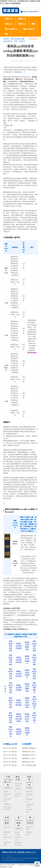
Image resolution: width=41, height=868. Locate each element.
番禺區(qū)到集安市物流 (34, 660)
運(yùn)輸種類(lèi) (19, 823)
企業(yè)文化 (7, 828)
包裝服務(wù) (29, 801)
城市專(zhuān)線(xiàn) (7, 794)
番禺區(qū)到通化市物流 (19, 674)
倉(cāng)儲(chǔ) (11, 29)
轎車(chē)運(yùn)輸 (18, 844)
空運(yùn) (9, 24)
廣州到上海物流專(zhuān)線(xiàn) (12, 854)
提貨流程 (29, 792)
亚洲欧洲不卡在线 (6, 867)
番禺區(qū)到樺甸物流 (34, 687)
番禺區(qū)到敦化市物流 (34, 646)
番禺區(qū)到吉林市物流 (19, 702)
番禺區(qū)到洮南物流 (19, 731)
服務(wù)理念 (7, 838)
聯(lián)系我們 (30, 820)
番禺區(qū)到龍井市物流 (19, 646)
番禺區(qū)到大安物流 (11, 731)
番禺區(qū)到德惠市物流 (11, 718)
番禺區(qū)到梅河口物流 (11, 674)
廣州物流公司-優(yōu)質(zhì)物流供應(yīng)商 (15, 852)
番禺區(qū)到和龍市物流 (11, 646)
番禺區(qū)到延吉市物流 (19, 660)
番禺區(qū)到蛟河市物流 (11, 702)
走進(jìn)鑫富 (7, 820)
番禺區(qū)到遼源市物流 (11, 687)
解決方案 (18, 778)
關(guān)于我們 (30, 828)
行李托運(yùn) (18, 839)
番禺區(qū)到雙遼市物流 (34, 674)
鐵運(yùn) (22, 19)
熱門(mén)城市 (7, 800)
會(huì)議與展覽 (18, 795)
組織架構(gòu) (7, 833)
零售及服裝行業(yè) (19, 785)
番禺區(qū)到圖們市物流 (11, 660)
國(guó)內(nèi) (29, 29)
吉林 (16, 41)
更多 (7, 34)
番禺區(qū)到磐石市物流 (19, 687)
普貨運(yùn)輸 (17, 834)
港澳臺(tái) (7, 804)
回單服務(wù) (29, 811)
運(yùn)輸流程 (7, 843)
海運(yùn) (22, 24)
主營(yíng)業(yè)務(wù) (8, 782)
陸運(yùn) (9, 19)
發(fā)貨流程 (30, 796)
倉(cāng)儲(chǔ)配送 (7, 808)
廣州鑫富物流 (33, 39)
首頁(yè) (6, 39)
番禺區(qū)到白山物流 (34, 718)
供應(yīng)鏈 (18, 790)
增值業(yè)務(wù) (29, 782)
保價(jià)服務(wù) (30, 806)
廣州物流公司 (10, 856)
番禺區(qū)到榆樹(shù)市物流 (27, 702)
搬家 (33, 24)
